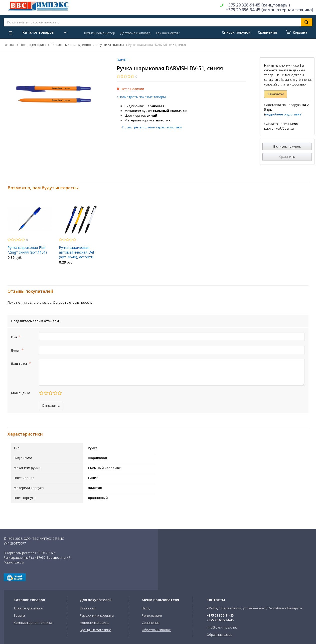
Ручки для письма (111, 45)
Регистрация (152, 615)
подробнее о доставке (283, 114)
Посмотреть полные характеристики (152, 127)
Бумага (19, 615)
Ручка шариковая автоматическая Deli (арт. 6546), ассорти (77, 252)
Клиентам (88, 608)
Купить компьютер (100, 33)
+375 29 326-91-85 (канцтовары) (258, 5)
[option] (29, 232)
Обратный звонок (156, 630)
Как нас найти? (167, 33)
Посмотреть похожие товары (142, 97)
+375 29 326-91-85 (220, 615)
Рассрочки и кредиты (97, 615)
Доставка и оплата (135, 33)
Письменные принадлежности (73, 45)
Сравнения (151, 623)
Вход (146, 608)
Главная (9, 45)
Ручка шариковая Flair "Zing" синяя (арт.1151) (27, 250)
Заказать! (276, 94)
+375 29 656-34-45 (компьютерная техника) (270, 10)
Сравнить (287, 157)
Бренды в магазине (95, 630)
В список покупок (287, 146)
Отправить (51, 405)
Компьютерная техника (33, 623)
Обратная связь (220, 635)
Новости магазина (95, 623)
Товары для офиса (33, 45)
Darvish (123, 60)
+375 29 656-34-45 (220, 620)
